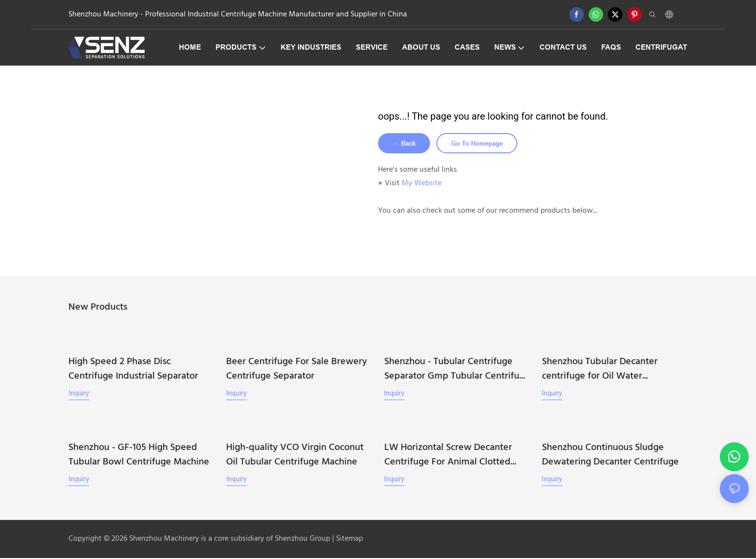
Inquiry (79, 395)
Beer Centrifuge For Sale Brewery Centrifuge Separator (297, 370)
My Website (422, 185)
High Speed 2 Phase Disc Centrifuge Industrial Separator (133, 370)
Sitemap (349, 540)
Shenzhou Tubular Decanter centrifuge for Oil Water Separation (600, 370)
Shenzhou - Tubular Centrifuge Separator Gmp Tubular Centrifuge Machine (457, 370)
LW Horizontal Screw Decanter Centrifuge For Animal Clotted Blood (448, 456)
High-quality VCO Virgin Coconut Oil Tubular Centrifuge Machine (295, 456)
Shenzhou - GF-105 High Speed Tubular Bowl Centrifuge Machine (139, 456)
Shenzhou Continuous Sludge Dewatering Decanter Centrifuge (610, 456)
